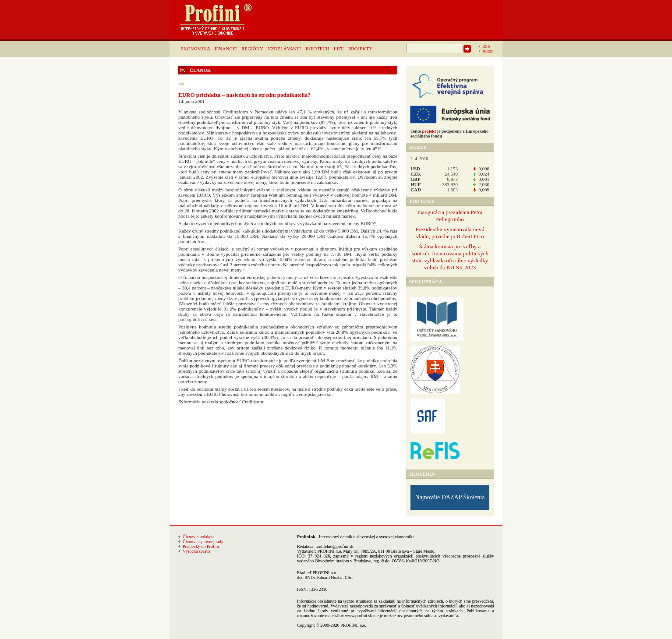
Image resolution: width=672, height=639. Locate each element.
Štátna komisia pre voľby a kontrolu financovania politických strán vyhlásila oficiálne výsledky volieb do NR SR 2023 (450, 257)
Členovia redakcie (198, 537)
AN (181, 84)
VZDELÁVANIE (285, 49)
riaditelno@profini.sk (334, 546)
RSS (486, 46)
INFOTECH (317, 49)
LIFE (339, 49)
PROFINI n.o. (330, 551)
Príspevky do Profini (201, 546)
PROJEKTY (360, 49)
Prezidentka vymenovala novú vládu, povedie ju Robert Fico (450, 233)
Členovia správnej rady (203, 542)
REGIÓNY (252, 49)
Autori (488, 51)
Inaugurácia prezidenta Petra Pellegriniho (450, 216)
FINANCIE (226, 49)
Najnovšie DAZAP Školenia (450, 497)
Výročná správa (196, 551)
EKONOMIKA (195, 49)
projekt (429, 131)
